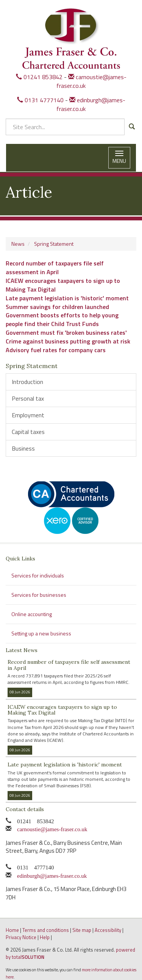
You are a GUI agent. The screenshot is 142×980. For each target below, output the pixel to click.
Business (23, 448)
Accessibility (108, 930)
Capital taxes (28, 432)
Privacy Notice (21, 937)
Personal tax (28, 398)
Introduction (27, 382)
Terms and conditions (46, 930)
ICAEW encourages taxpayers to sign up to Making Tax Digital (63, 285)
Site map (82, 930)
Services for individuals (38, 575)
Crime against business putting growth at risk (68, 341)
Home (12, 930)
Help (45, 937)
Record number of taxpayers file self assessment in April (55, 268)
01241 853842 (39, 77)
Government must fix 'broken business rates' (66, 332)
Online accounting (32, 614)
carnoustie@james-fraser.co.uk (91, 81)
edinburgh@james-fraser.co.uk (91, 104)
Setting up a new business (41, 633)
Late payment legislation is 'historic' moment (67, 298)
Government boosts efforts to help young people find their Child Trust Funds (62, 319)
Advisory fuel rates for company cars (56, 350)
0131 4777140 (40, 100)
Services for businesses (39, 595)
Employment (28, 415)
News (18, 244)
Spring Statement (54, 244)
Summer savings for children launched (57, 307)
